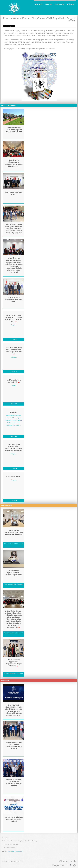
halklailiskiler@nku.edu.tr (15, 850)
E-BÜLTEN (49, 4)
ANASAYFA (39, 4)
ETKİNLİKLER (59, 4)
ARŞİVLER (70, 4)
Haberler (66, 861)
